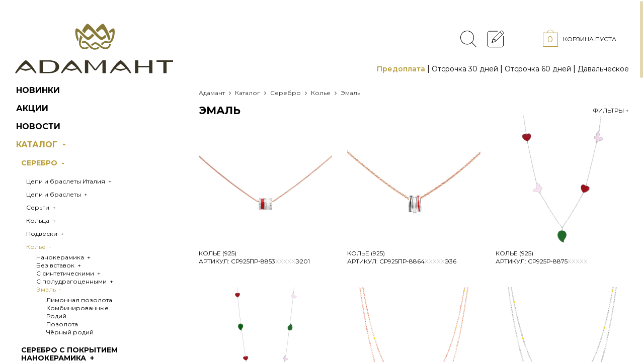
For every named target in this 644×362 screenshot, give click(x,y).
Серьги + (42, 207)
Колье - (39, 247)
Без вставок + (59, 265)
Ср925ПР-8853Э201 (270, 261)
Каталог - (42, 145)
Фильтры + (611, 110)
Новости (38, 126)
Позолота (62, 324)
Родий (56, 316)
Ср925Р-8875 (558, 261)
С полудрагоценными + (75, 281)
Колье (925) (218, 253)
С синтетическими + (69, 273)
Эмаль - (50, 289)
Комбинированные (77, 308)
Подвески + (46, 234)
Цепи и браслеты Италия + (70, 181)
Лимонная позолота (79, 300)
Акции (32, 108)
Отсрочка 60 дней (538, 69)
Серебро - (44, 163)
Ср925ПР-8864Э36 (418, 261)
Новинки (38, 90)
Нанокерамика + (64, 257)
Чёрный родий (70, 332)
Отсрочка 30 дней (465, 69)
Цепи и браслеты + (58, 194)
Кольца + (42, 220)
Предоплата (401, 69)
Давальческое (603, 69)
